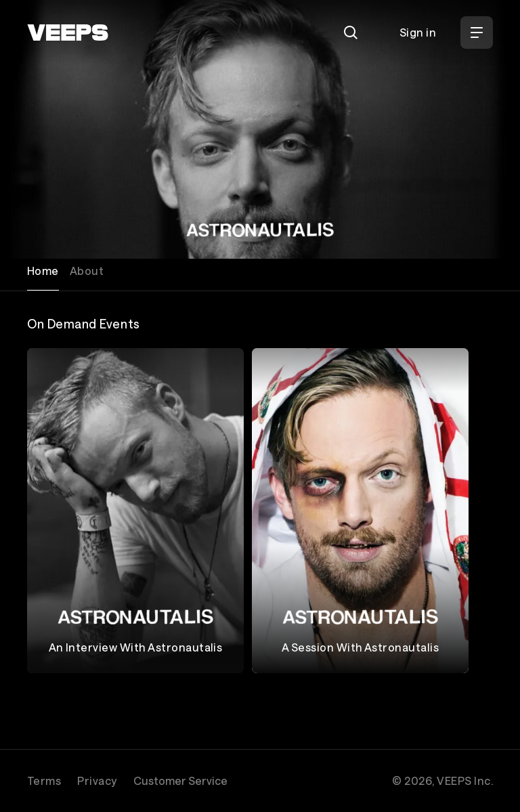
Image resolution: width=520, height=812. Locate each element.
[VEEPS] (68, 33)
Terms (44, 781)
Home (43, 271)
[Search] (351, 33)
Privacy (97, 781)
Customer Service (180, 781)
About (87, 271)
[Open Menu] (477, 33)
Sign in (418, 32)
